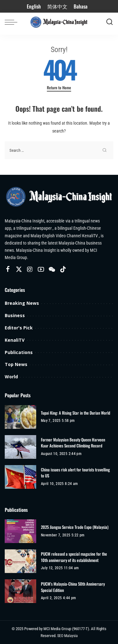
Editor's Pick (19, 328)
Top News (16, 364)
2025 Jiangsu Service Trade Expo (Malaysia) (75, 527)
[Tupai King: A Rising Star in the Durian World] (20, 417)
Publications (19, 352)
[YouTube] (41, 269)
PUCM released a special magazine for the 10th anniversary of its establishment (74, 557)
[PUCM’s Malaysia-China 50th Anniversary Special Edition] (20, 591)
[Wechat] (52, 269)
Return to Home (59, 88)
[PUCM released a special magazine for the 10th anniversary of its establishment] (20, 561)
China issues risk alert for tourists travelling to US (75, 473)
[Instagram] (30, 269)
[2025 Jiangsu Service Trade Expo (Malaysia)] (20, 531)
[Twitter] (19, 269)
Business (15, 315)
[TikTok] (63, 269)
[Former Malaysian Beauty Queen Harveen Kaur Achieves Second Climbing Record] (20, 447)
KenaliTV (15, 340)
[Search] (110, 22)
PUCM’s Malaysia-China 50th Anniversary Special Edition (73, 587)
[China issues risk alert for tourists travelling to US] (20, 477)
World (11, 377)
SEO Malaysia (67, 636)
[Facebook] (8, 269)
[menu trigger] (13, 22)
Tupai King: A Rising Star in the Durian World (76, 413)
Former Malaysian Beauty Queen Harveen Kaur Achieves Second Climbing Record (73, 443)
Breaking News (22, 303)
